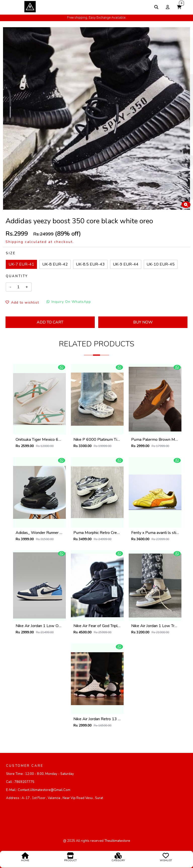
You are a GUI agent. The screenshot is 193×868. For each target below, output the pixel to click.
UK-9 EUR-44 (126, 264)
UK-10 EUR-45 (161, 264)
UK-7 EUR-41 (21, 264)
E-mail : (38, 790)
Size (11, 253)
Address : (55, 798)
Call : (20, 782)
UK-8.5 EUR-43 (90, 264)
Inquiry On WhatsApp (69, 302)
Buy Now (143, 322)
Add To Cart (50, 322)
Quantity (17, 276)
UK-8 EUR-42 (55, 264)
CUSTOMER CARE (25, 766)
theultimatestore (117, 841)
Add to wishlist (22, 302)
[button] (179, 7)
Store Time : (40, 774)
